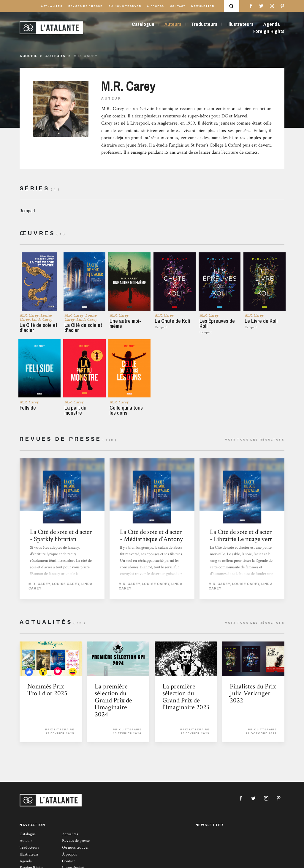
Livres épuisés (74, 864)
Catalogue (143, 24)
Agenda (272, 24)
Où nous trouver (125, 6)
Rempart (27, 211)
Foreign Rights (269, 31)
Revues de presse (85, 6)
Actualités (52, 6)
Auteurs (173, 24)
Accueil (28, 56)
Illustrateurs (240, 24)
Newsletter (203, 6)
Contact (178, 6)
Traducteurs (204, 24)
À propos (156, 6)
